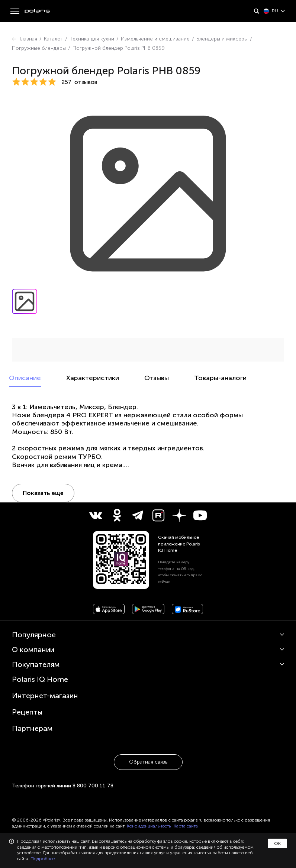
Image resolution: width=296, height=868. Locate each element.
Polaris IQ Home (40, 679)
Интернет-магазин (45, 696)
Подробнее (43, 859)
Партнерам (32, 728)
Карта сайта (186, 826)
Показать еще (43, 493)
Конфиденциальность (149, 826)
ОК (277, 843)
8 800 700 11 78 (93, 786)
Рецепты (27, 712)
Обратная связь (148, 762)
